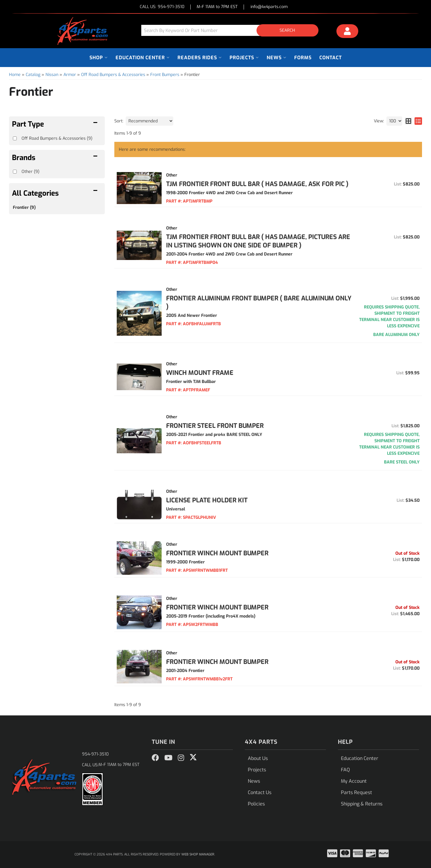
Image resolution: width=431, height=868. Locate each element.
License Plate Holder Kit (207, 500)
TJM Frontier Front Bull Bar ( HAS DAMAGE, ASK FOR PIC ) (257, 184)
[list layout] (418, 121)
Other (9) (31, 172)
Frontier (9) (24, 208)
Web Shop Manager (198, 854)
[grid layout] (408, 121)
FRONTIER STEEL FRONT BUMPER (215, 426)
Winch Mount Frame (200, 373)
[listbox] (150, 121)
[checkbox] (15, 172)
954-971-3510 (95, 754)
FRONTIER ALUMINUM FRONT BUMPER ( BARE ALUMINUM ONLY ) (259, 302)
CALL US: (162, 7)
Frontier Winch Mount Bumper (217, 553)
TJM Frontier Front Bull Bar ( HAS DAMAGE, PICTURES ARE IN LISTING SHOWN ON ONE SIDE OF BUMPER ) (258, 241)
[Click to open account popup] (347, 32)
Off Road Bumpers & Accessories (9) (57, 138)
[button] (232, 30)
